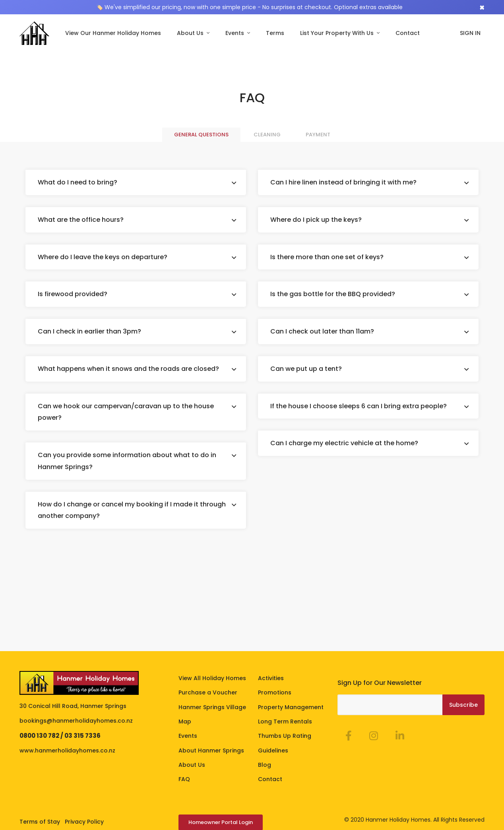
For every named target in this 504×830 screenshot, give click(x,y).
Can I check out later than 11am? (322, 331)
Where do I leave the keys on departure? (103, 256)
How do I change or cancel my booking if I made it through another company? (132, 509)
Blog (265, 764)
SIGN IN (470, 33)
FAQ (184, 779)
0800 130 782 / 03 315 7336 (60, 735)
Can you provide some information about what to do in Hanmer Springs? (127, 461)
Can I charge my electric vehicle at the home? (344, 443)
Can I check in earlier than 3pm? (89, 331)
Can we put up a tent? (306, 368)
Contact (408, 33)
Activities (271, 677)
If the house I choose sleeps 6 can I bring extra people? (359, 405)
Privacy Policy (84, 821)
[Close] (482, 7)
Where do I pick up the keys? (316, 219)
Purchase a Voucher (208, 692)
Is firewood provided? (73, 294)
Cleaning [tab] (267, 134)
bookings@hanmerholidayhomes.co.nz (76, 720)
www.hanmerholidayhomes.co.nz (67, 750)
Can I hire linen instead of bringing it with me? (343, 182)
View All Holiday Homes (212, 677)
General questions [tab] (201, 134)
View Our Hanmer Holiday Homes (113, 33)
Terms (275, 33)
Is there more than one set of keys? (327, 256)
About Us (191, 33)
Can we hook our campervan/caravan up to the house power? (126, 411)
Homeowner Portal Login (221, 821)
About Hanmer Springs (211, 750)
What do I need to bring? (78, 182)
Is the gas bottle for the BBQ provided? (333, 294)
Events (236, 33)
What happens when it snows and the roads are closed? (128, 368)
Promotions (275, 692)
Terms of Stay (40, 821)
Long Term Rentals (285, 721)
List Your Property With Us (338, 33)
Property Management (291, 706)
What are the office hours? (81, 219)
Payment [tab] (318, 134)
